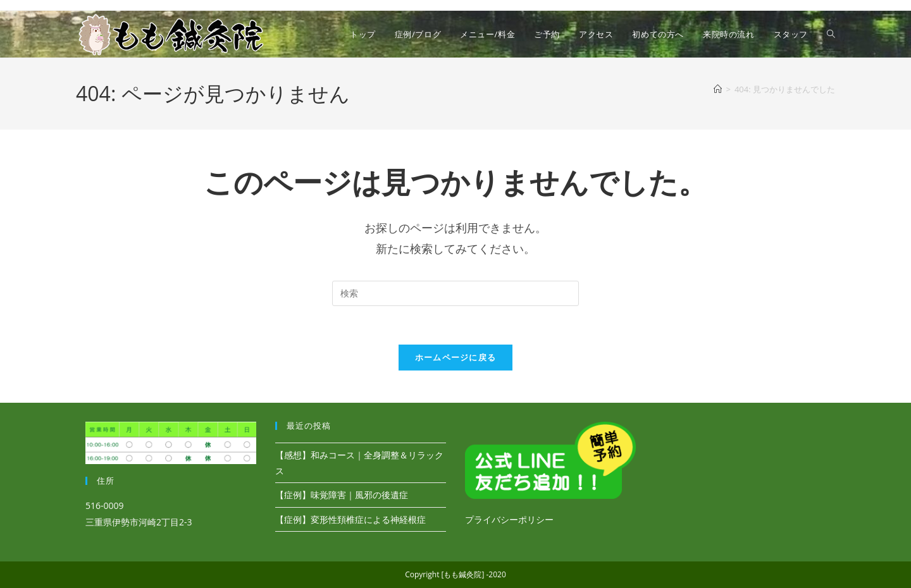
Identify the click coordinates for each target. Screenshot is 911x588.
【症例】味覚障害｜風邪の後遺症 (342, 495)
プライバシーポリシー (509, 519)
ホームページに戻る (456, 357)
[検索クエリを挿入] (455, 293)
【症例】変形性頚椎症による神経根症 (350, 519)
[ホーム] (718, 89)
